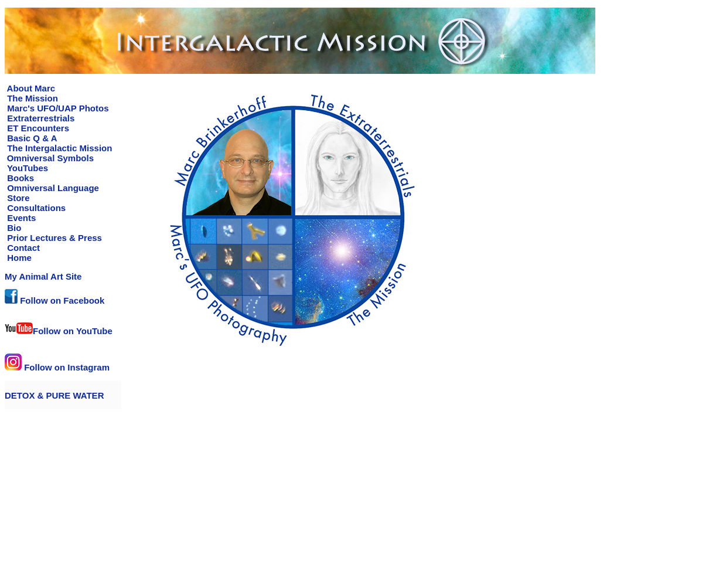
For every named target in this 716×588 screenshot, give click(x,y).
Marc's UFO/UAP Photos (57, 108)
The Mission (31, 98)
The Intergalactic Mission (58, 148)
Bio (13, 228)
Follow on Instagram (57, 367)
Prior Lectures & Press (53, 238)
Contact (22, 248)
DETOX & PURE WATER (54, 395)
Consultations (35, 208)
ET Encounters (37, 128)
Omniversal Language (52, 188)
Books (19, 178)
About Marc (30, 88)
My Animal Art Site (43, 276)
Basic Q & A (31, 138)
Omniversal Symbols (50, 158)
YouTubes (26, 168)
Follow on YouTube (59, 331)
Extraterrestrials (40, 118)
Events (20, 218)
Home (18, 258)
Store (17, 198)
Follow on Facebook (54, 300)
